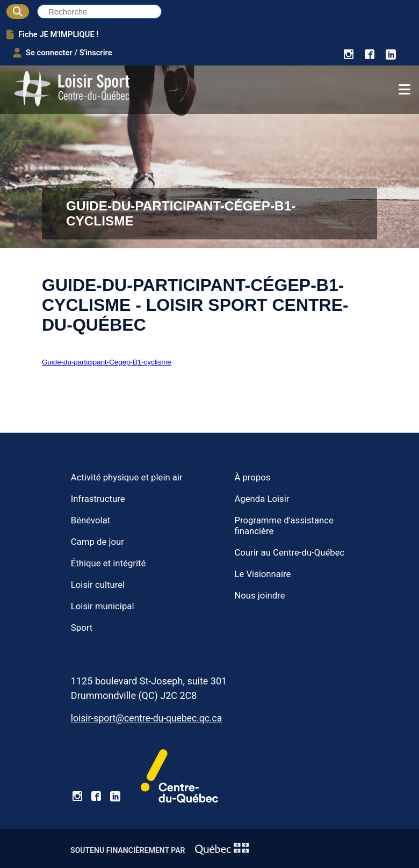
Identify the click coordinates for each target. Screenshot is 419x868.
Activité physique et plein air (127, 477)
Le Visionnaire (262, 574)
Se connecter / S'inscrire (63, 53)
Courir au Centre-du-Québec (289, 552)
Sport (82, 628)
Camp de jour (97, 542)
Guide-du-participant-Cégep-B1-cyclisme (107, 362)
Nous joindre (259, 595)
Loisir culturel (98, 585)
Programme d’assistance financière (284, 526)
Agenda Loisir (262, 499)
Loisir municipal (103, 606)
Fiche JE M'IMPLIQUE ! (52, 34)
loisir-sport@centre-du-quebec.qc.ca (146, 718)
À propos (252, 477)
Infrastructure (98, 499)
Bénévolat (91, 520)
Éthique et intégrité (109, 563)
